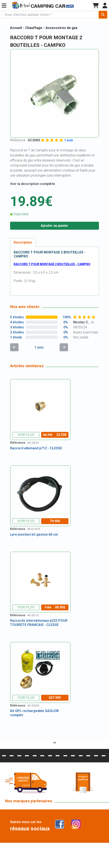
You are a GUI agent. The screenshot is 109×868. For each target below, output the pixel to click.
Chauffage (34, 28)
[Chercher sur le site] (50, 15)
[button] (4, 6)
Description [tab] (23, 242)
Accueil (16, 28)
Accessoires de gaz (62, 28)
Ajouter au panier (54, 226)
